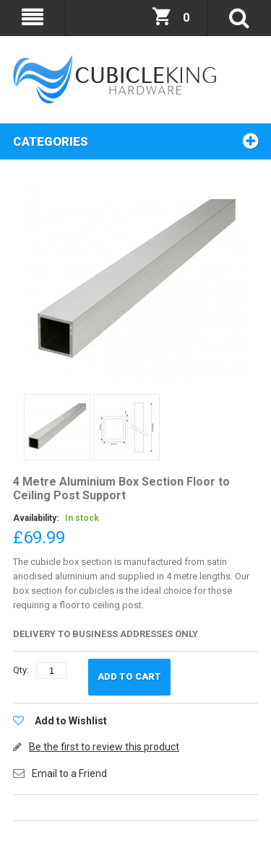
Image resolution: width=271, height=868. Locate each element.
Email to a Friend (69, 773)
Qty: (21, 670)
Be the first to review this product (104, 747)
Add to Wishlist (71, 721)
